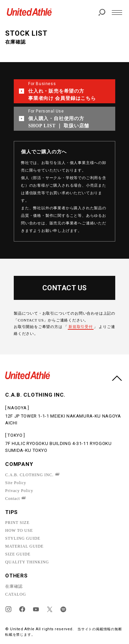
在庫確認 (14, 586)
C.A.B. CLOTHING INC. (29, 475)
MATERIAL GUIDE (24, 546)
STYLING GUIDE (23, 538)
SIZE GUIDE (18, 554)
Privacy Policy (19, 491)
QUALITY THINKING (27, 562)
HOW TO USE (19, 530)
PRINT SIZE (17, 523)
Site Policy (16, 483)
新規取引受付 (81, 327)
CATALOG (16, 594)
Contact (13, 499)
